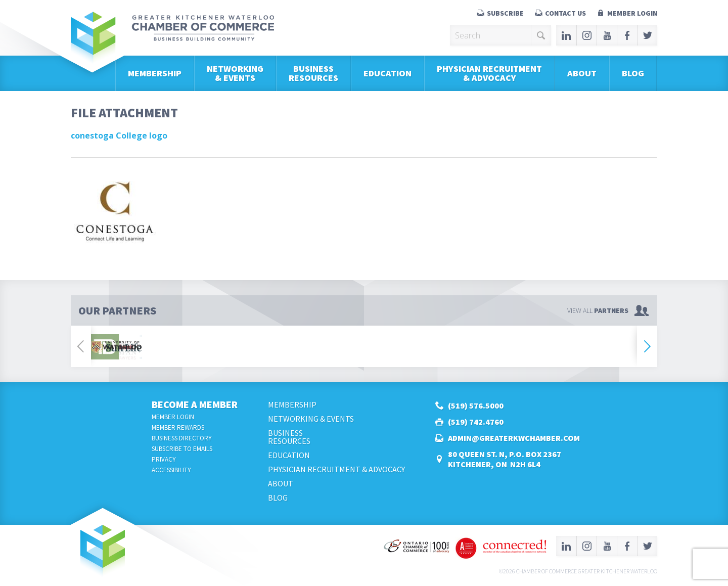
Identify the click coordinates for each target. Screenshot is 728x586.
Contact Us (565, 13)
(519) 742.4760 (476, 422)
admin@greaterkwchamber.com (514, 438)
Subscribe (505, 13)
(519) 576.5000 (476, 405)
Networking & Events (235, 73)
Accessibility (171, 470)
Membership (155, 73)
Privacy (164, 459)
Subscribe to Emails (182, 449)
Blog (633, 73)
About (582, 73)
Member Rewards (178, 427)
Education (388, 73)
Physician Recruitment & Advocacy (489, 73)
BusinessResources (313, 73)
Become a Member (195, 404)
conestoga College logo (119, 136)
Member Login (632, 13)
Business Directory (182, 438)
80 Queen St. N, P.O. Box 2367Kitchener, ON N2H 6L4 (505, 459)
